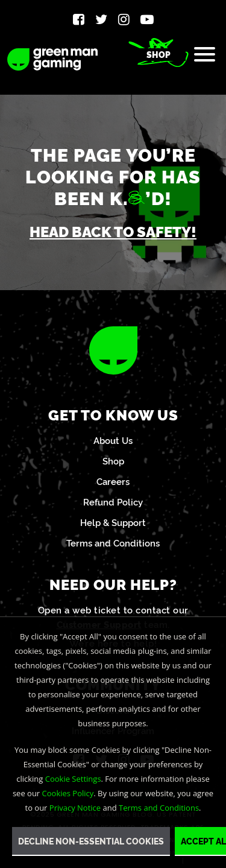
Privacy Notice (75, 808)
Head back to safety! (113, 231)
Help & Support (113, 522)
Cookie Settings (73, 779)
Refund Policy (113, 502)
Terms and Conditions (113, 543)
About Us (113, 440)
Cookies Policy (68, 793)
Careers (113, 481)
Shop (159, 54)
